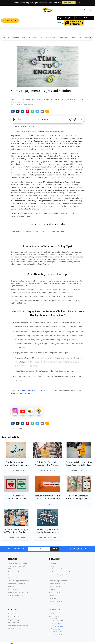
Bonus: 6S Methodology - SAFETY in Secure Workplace (16, 527)
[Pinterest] (82, 543)
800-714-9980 (58, 626)
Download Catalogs (15, 566)
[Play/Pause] (14, 120)
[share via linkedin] (23, 112)
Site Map (51, 590)
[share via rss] (48, 112)
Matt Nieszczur (16, 99)
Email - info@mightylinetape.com (59, 629)
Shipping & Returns (55, 581)
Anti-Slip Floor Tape (15, 623)
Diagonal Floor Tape (15, 611)
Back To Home (14, 38)
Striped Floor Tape (14, 614)
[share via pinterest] (28, 112)
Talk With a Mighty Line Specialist (19, 575)
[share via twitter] (18, 112)
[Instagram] (78, 543)
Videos (11, 569)
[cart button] (91, 10)
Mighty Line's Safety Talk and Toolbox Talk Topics (41, 38)
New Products (70, 3)
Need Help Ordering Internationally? (60, 566)
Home (10, 28)
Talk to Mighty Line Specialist (18, 558)
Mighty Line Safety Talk (16, 590)
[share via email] (43, 112)
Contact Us (52, 558)
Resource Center (14, 572)
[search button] (85, 10)
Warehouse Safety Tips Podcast (19, 587)
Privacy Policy (53, 584)
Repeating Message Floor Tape (18, 620)
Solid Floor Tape (14, 608)
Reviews (51, 572)
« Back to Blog (17, 423)
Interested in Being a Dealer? (58, 569)
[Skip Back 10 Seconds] (71, 120)
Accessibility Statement (56, 596)
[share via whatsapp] (33, 112)
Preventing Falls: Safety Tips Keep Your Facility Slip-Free (79, 459)
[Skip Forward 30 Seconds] (75, 120)
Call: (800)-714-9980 (10, 21)
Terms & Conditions (55, 587)
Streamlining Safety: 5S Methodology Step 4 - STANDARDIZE (47, 527)
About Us (52, 561)
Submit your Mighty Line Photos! (59, 575)
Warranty (11, 581)
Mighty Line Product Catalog (17, 561)
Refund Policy (53, 593)
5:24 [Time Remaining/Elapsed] (80, 120)
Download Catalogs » (84, 18)
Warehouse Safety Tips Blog (58, 578)
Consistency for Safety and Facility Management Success (16, 459)
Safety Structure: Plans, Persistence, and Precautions (16, 493)
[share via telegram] (38, 112)
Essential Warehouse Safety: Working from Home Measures (79, 493)
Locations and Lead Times (17, 578)
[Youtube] (85, 543)
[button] (4, 38)
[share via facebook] (13, 112)
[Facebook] (70, 543)
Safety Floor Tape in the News (25, 102)
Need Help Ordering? (56, 563)
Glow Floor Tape (14, 617)
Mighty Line (67, 38)
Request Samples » (66, 18)
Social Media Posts (15, 584)
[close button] (81, 3)
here (33, 127)
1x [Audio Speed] (65, 120)
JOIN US (57, 543)
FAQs (10, 563)
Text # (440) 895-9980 (56, 621)
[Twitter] (74, 543)
